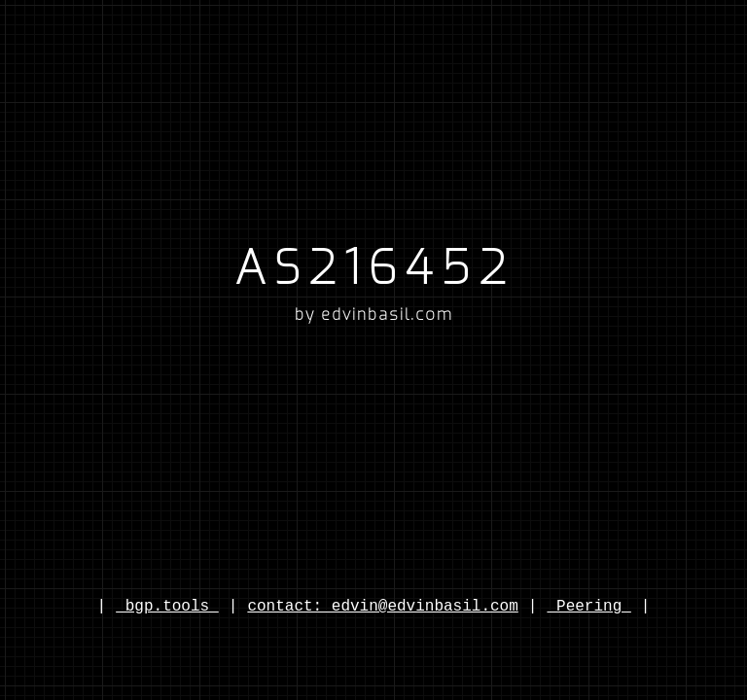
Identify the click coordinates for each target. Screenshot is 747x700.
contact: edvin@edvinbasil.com (382, 607)
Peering (588, 607)
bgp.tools (167, 607)
